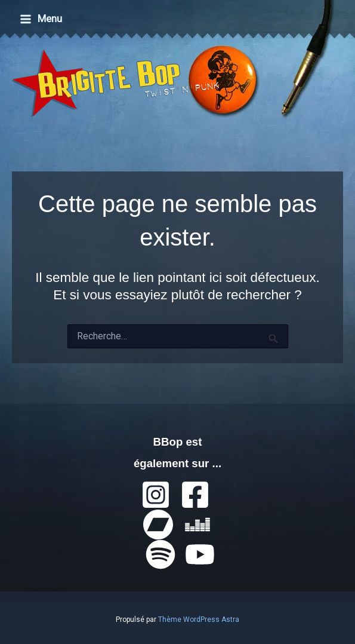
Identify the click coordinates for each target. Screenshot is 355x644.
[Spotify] (160, 554)
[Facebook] (195, 495)
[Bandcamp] (158, 525)
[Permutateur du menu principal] (41, 19)
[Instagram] (156, 495)
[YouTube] (200, 554)
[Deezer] (197, 525)
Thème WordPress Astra (199, 620)
